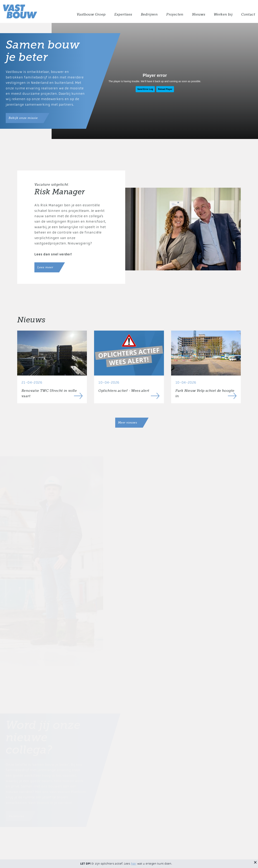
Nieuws (199, 15)
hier (134, 864)
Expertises (123, 15)
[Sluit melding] (255, 862)
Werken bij (223, 15)
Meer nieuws (128, 423)
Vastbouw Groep (91, 15)
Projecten (175, 15)
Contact (248, 15)
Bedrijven (149, 15)
